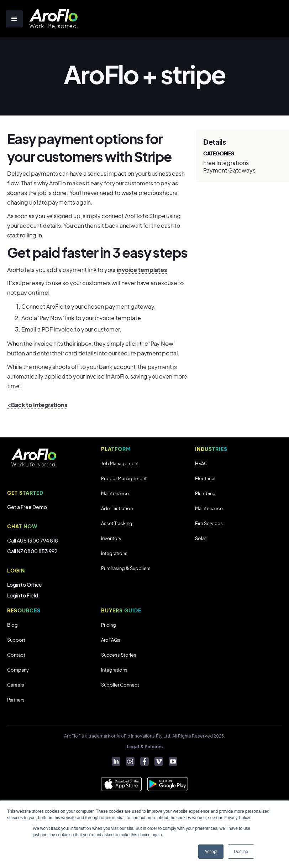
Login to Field (23, 595)
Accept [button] (211, 852)
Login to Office (25, 585)
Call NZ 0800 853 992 (32, 551)
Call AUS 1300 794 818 (33, 540)
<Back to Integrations (37, 405)
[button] (14, 19)
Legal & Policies (145, 747)
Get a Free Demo (27, 507)
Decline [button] (241, 852)
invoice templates (142, 270)
